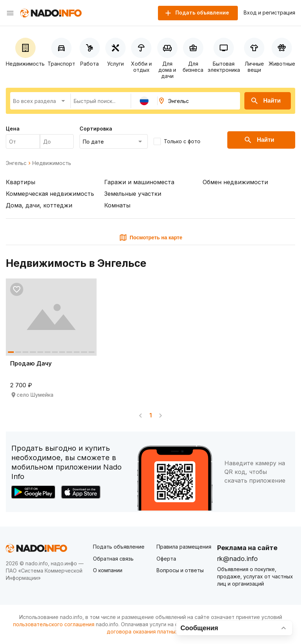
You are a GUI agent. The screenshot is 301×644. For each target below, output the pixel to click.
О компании (108, 570)
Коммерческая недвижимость (50, 194)
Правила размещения (184, 547)
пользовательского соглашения (54, 624)
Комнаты (117, 205)
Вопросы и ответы (180, 570)
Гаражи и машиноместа (139, 182)
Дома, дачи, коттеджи (39, 205)
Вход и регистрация (269, 13)
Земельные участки (133, 194)
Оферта (166, 559)
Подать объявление (119, 547)
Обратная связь (113, 559)
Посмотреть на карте (150, 238)
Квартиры (21, 182)
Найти (265, 101)
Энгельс (16, 163)
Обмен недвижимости (235, 182)
